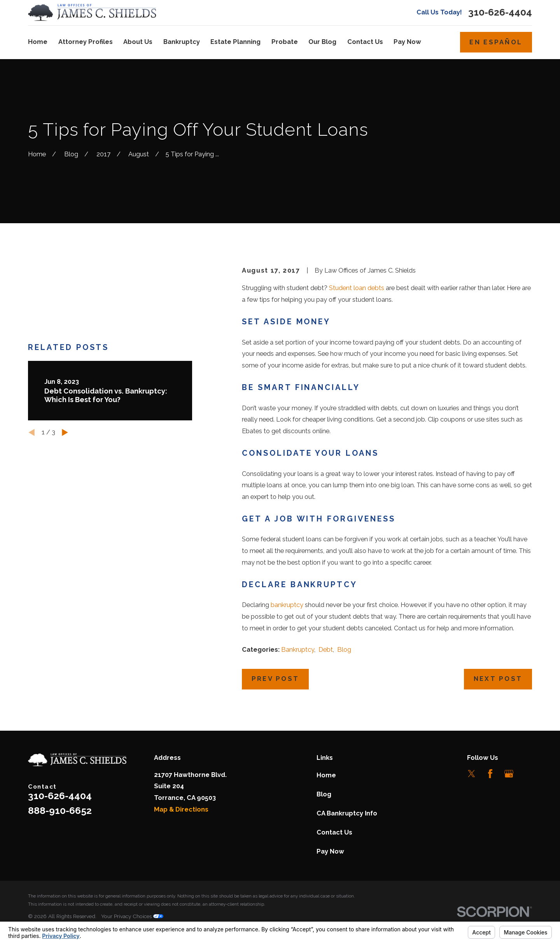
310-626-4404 (500, 13)
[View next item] (65, 393)
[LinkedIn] (528, 774)
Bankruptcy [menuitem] (182, 42)
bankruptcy (287, 605)
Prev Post (276, 679)
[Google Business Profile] (509, 774)
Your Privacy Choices (132, 916)
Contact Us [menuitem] (365, 42)
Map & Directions (181, 809)
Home (326, 775)
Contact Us (334, 832)
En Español (496, 42)
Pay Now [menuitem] (407, 42)
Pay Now (330, 851)
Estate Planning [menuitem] (235, 42)
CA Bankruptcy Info (347, 813)
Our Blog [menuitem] (322, 42)
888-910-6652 (60, 811)
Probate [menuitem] (285, 42)
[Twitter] (472, 774)
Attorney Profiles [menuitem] (86, 42)
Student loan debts (357, 288)
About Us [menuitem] (138, 42)
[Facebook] (490, 774)
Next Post (498, 679)
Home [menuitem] (38, 42)
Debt (326, 650)
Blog (344, 650)
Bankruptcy (298, 650)
